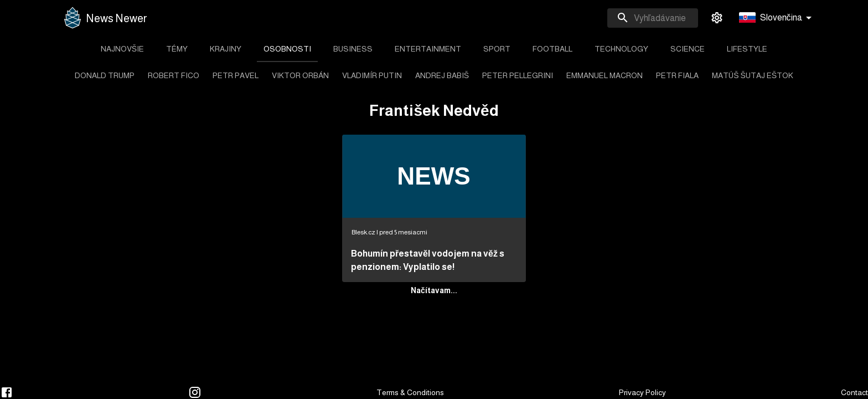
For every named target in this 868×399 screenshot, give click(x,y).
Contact (854, 392)
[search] (653, 18)
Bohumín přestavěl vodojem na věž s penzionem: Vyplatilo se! (428, 260)
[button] (777, 18)
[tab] (122, 49)
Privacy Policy (642, 392)
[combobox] (653, 18)
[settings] (717, 18)
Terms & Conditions (410, 392)
